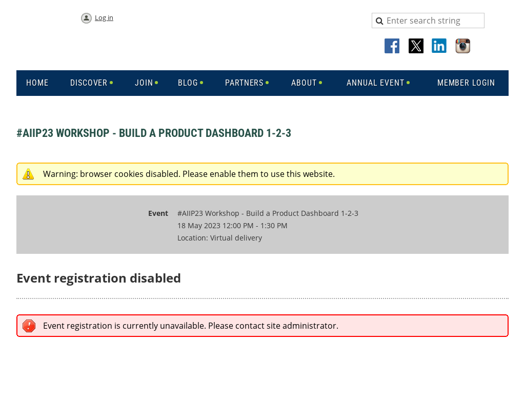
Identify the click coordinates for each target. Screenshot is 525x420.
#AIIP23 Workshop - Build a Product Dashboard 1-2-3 (154, 133)
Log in (104, 17)
